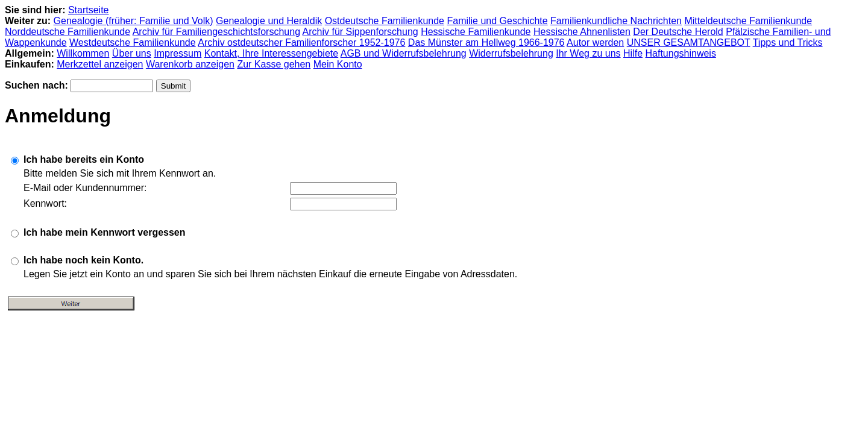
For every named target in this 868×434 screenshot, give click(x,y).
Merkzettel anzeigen (100, 64)
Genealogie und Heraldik (269, 21)
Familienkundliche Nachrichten (616, 21)
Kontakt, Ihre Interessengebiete (271, 53)
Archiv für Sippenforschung (360, 32)
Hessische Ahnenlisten (582, 32)
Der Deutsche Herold (678, 32)
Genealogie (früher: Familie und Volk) (134, 21)
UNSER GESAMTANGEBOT (689, 42)
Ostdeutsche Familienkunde (385, 21)
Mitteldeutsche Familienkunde (748, 21)
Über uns (132, 53)
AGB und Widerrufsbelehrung (404, 53)
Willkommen (83, 53)
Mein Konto (338, 64)
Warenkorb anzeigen (190, 64)
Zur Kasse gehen (274, 64)
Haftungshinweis (680, 53)
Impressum (178, 53)
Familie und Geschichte (497, 21)
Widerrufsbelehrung (511, 53)
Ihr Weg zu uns (588, 53)
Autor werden (595, 42)
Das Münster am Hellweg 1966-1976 (486, 42)
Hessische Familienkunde (476, 32)
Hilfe (633, 53)
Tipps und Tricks (788, 42)
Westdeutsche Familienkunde (133, 42)
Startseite (89, 10)
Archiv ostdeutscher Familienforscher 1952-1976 (301, 42)
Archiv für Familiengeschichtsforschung (216, 32)
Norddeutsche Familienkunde (68, 32)
